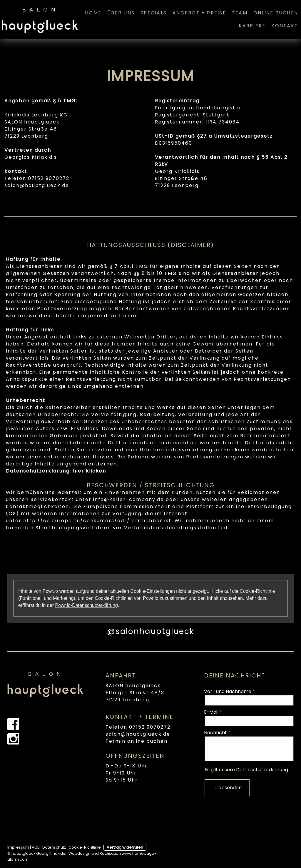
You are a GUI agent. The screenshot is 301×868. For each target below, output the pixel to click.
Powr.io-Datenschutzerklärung (86, 605)
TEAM (240, 13)
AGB (36, 847)
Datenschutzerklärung (262, 770)
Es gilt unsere (246, 770)
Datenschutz (54, 847)
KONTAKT (285, 26)
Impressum (18, 847)
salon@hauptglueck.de (37, 185)
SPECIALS (154, 13)
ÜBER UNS (121, 13)
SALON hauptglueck (133, 686)
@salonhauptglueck (150, 631)
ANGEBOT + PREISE (199, 13)
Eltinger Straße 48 (31, 129)
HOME (93, 13)
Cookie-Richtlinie (257, 591)
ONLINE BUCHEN (276, 13)
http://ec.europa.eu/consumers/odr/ (77, 521)
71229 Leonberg (127, 700)
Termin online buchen (137, 741)
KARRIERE (252, 26)
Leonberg (35, 136)
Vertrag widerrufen (125, 847)
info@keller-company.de (129, 499)
